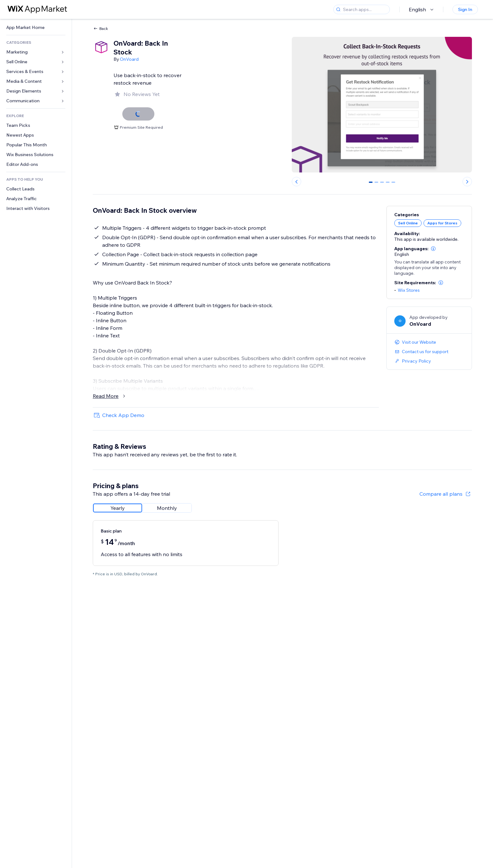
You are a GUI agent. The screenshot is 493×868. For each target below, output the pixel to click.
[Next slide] (467, 182)
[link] (36, 28)
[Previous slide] (296, 182)
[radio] (118, 508)
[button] (433, 249)
